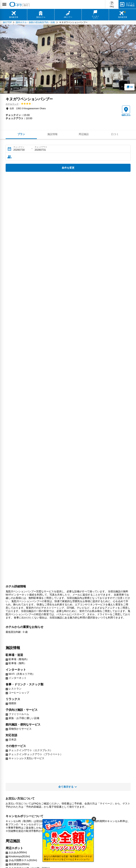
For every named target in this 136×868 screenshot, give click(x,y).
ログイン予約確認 (130, 4)
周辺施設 (84, 134)
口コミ (115, 134)
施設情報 (52, 134)
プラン (21, 134)
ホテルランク (12, 104)
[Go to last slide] (4, 59)
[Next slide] (132, 59)
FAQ (112, 7)
